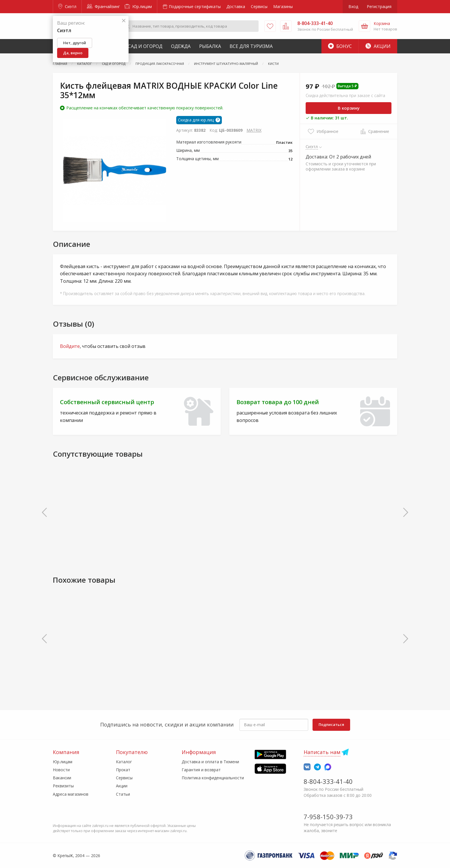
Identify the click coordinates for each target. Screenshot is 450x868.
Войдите (70, 346)
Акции (378, 46)
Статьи (123, 794)
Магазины (283, 6)
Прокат (123, 770)
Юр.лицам (138, 6)
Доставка (236, 6)
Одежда (181, 46)
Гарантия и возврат (201, 770)
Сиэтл (67, 6)
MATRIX (254, 130)
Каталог (124, 762)
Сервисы (259, 6)
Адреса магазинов (71, 794)
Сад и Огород (145, 46)
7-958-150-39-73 (328, 817)
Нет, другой (75, 43)
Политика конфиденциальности (213, 778)
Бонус (340, 46)
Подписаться (331, 724)
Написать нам (322, 752)
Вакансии (62, 778)
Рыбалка (210, 46)
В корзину (349, 108)
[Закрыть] (124, 21)
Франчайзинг (103, 6)
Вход (353, 6)
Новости (61, 770)
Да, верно (73, 53)
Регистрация (379, 6)
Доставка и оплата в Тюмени (210, 762)
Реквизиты (63, 786)
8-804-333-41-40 (328, 781)
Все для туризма (251, 46)
